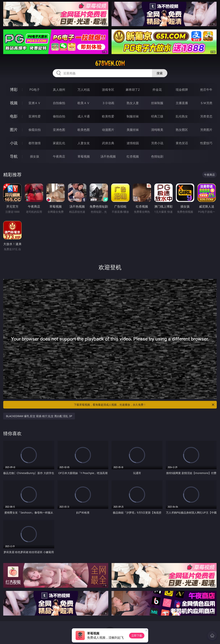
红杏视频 (133, 156)
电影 (14, 116)
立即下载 (137, 636)
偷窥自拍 (35, 130)
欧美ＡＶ (84, 103)
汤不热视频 (108, 156)
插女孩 (35, 156)
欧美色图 (84, 130)
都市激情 (35, 143)
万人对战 (84, 90)
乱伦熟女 (182, 116)
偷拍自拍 (59, 116)
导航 (14, 156)
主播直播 (182, 103)
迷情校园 (133, 143)
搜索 (160, 73)
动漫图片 (108, 130)
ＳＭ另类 (206, 103)
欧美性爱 (108, 116)
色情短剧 (157, 156)
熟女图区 (182, 130)
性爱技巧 (206, 143)
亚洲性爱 (35, 116)
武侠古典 (108, 143)
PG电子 (34, 90)
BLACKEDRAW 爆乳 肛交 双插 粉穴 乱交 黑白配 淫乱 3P (39, 416)
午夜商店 (59, 156)
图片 (14, 130)
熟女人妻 (133, 103)
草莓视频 (84, 156)
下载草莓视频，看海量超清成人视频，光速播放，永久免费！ (144, 405)
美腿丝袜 (133, 130)
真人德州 (59, 90)
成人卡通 (84, 116)
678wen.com (110, 63)
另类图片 (206, 130)
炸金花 (157, 90)
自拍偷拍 (59, 103)
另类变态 (206, 116)
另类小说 (157, 143)
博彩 (14, 89)
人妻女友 (84, 143)
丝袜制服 (157, 103)
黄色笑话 (182, 143)
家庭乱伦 (59, 143)
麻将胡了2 (133, 90)
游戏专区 (108, 90)
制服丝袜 (133, 116)
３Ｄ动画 (108, 103)
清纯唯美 (157, 130)
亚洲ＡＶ (35, 103)
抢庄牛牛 (206, 90)
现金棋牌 (182, 90)
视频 (14, 103)
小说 (14, 143)
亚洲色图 (59, 130)
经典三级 (157, 116)
